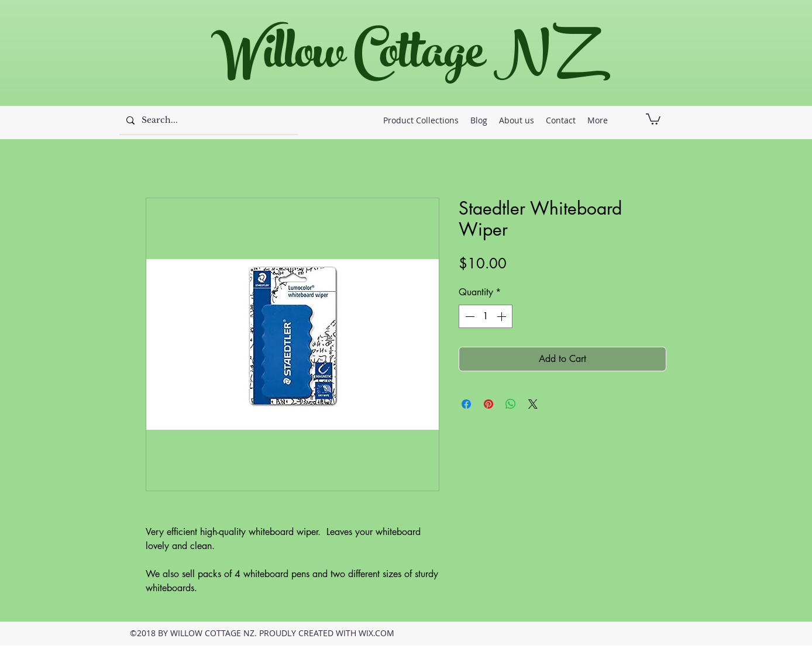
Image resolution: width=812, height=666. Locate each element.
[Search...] (207, 120)
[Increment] (503, 316)
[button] (653, 118)
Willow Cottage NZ (400, 58)
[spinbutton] (486, 316)
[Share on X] (533, 404)
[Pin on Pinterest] (488, 404)
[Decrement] (469, 316)
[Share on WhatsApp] (511, 404)
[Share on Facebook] (466, 404)
